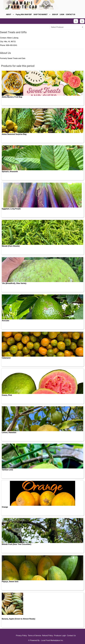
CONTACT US (71, 14)
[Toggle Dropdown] (76, 21)
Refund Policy (48, 636)
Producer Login (60, 636)
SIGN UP (55, 14)
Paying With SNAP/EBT (24, 14)
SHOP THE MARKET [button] (42, 14)
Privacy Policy (21, 636)
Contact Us (71, 636)
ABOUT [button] (10, 14)
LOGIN (62, 14)
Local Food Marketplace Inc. (52, 640)
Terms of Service (34, 636)
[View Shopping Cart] (82, 21)
